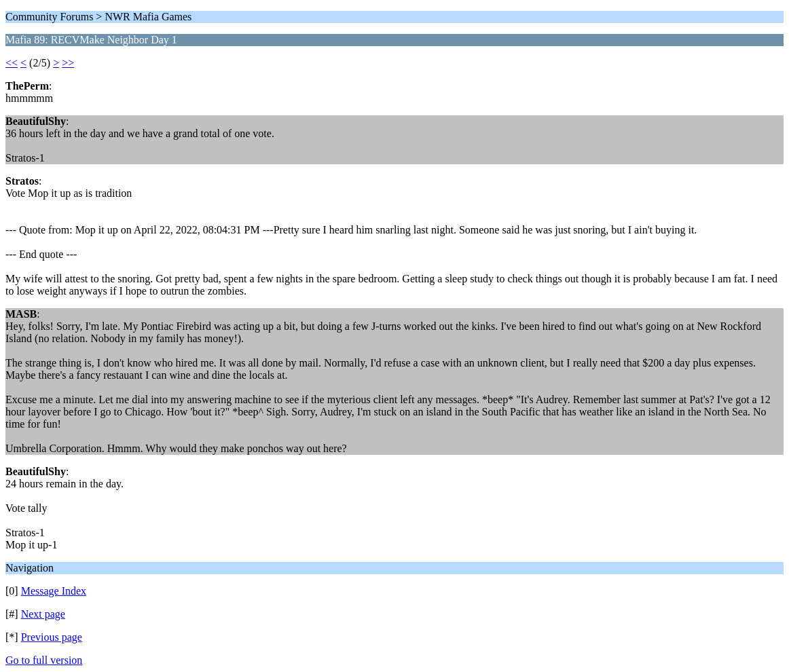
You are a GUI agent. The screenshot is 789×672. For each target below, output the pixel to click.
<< (12, 63)
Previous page (52, 637)
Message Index (54, 591)
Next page (43, 614)
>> (68, 63)
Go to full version (44, 660)
